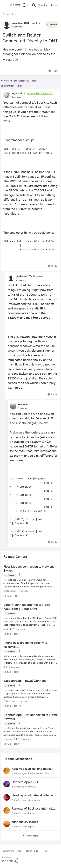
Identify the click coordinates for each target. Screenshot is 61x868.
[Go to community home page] (15, 5)
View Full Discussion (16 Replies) (20, 81)
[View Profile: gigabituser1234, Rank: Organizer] (7, 25)
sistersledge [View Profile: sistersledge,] (34, 800)
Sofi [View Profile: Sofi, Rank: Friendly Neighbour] (5, 667)
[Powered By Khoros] (30, 860)
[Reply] (53, 71)
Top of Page (32, 851)
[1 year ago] (22, 591)
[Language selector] (26, 5)
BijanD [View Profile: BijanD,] (32, 826)
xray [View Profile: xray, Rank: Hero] (20, 405)
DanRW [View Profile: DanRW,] (32, 787)
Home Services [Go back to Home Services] (11, 14)
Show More (10, 60)
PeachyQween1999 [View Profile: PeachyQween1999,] (38, 773)
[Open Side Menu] (4, 5)
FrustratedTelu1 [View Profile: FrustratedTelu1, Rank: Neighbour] (11, 739)
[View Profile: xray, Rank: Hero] (13, 406)
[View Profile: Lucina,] (7, 811)
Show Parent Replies (12, 86)
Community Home (12, 851)
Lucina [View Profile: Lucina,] (32, 813)
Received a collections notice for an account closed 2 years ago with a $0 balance (34, 769)
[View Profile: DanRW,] (7, 784)
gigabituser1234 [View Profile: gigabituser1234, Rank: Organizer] (21, 23)
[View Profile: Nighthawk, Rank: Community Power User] (7, 95)
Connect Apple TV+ (25, 782)
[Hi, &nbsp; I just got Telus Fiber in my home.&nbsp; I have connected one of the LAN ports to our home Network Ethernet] (30, 583)
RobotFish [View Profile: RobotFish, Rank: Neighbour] (9, 701)
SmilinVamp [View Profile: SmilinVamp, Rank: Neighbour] (10, 591)
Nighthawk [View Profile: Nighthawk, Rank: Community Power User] (17, 93)
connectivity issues (25, 822)
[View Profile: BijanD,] (7, 824)
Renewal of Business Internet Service (32, 809)
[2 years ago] (18, 629)
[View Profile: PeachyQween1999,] (7, 771)
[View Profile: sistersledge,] (7, 797)
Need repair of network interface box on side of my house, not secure (34, 795)
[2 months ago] (19, 773)
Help (45, 851)
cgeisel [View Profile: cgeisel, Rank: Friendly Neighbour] (7, 629)
